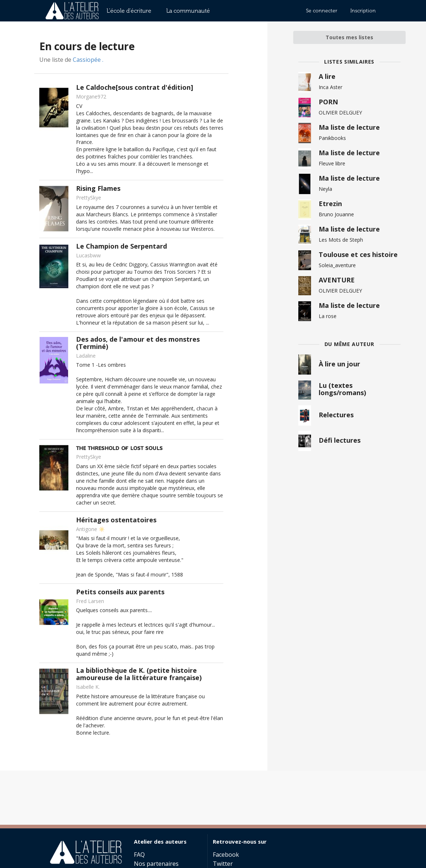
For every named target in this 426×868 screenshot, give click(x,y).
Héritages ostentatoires (116, 520)
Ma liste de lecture (349, 127)
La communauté (188, 11)
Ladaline (86, 356)
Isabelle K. (88, 687)
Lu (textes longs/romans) (342, 389)
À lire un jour (339, 364)
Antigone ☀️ (90, 529)
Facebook (226, 855)
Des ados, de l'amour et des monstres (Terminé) (138, 343)
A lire (327, 76)
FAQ (139, 855)
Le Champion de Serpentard (122, 246)
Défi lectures (340, 440)
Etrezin (330, 204)
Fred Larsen (90, 601)
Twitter (223, 863)
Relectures (336, 415)
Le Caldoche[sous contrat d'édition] (135, 87)
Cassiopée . (88, 60)
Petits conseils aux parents (120, 592)
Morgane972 (91, 97)
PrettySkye (89, 198)
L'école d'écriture (129, 11)
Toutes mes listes (349, 37)
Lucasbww (88, 255)
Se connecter (322, 11)
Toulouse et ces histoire (358, 254)
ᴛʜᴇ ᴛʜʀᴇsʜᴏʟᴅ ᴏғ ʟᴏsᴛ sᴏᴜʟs (119, 447)
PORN (328, 102)
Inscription (363, 11)
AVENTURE (337, 280)
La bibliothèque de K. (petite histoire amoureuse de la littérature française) (139, 674)
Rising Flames (98, 188)
